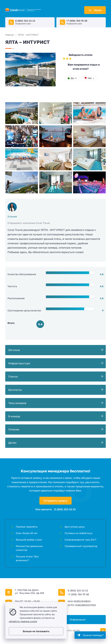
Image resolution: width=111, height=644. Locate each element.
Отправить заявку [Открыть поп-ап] (55, 501)
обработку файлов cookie (23, 621)
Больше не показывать (36, 631)
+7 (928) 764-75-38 (77, 21)
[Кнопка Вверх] (103, 631)
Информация (78, 619)
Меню (95, 10)
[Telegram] (90, 635)
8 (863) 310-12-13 (25, 21)
